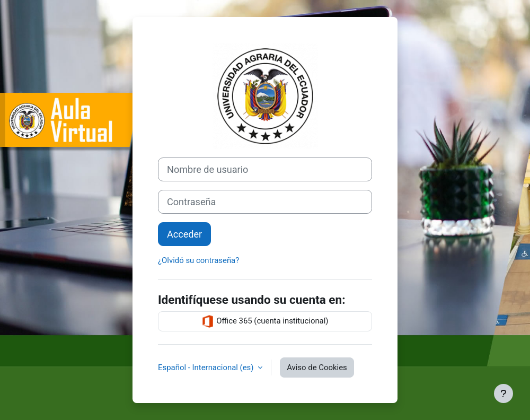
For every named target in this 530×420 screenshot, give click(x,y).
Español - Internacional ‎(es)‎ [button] (207, 367)
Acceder (184, 234)
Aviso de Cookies (317, 367)
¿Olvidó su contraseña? (198, 260)
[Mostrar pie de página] (503, 393)
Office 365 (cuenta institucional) (265, 321)
